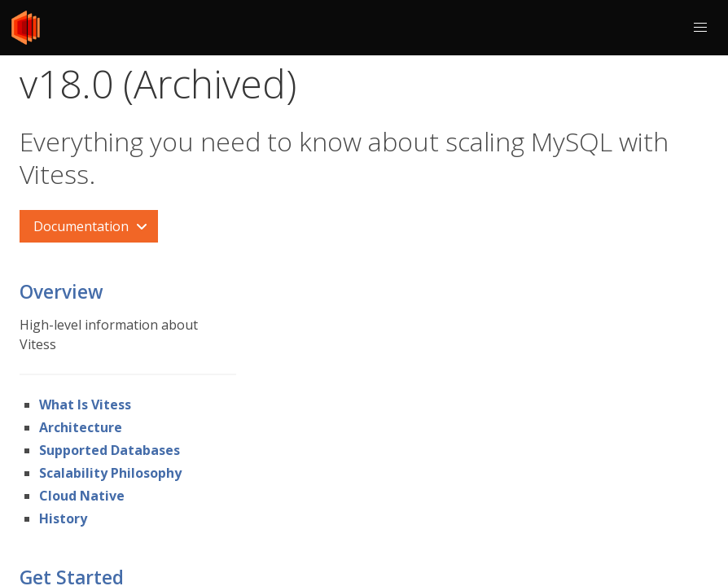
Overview (61, 292)
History (63, 518)
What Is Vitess (85, 405)
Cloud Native (82, 496)
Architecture (81, 427)
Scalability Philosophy (110, 473)
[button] (700, 28)
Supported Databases (110, 450)
